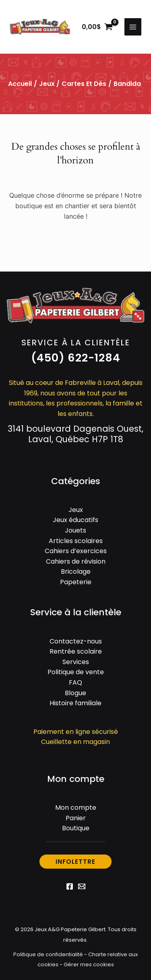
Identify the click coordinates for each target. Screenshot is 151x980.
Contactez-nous (76, 641)
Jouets (75, 530)
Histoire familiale (75, 703)
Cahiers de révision (76, 561)
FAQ (75, 682)
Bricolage (76, 571)
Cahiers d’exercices (76, 551)
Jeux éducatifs (75, 520)
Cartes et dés (84, 84)
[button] (76, 358)
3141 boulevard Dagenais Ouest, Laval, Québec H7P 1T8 (75, 434)
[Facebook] (70, 886)
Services (76, 662)
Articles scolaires (76, 541)
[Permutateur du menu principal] (133, 27)
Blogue (75, 693)
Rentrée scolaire (76, 651)
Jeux (47, 84)
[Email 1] (82, 886)
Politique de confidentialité (48, 954)
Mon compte (76, 808)
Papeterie (76, 582)
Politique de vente (76, 672)
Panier (76, 818)
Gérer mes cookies (89, 964)
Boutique (76, 828)
